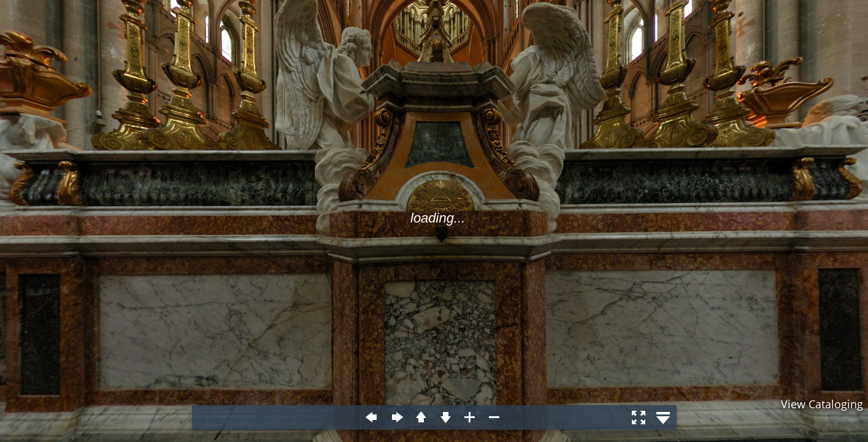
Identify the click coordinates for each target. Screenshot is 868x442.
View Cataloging (822, 404)
